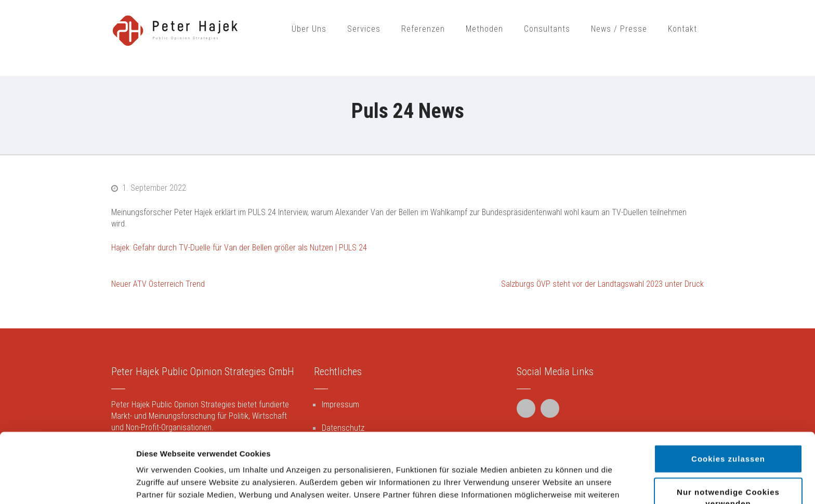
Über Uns (309, 29)
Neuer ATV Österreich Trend (158, 284)
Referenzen (423, 29)
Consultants (547, 29)
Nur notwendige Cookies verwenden (728, 428)
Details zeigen (553, 483)
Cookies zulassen (728, 389)
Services (364, 29)
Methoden (484, 29)
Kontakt (682, 29)
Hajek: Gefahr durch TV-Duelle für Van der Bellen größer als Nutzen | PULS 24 (239, 248)
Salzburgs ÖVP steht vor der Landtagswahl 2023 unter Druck (602, 284)
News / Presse (619, 29)
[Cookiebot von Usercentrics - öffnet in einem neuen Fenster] (67, 484)
